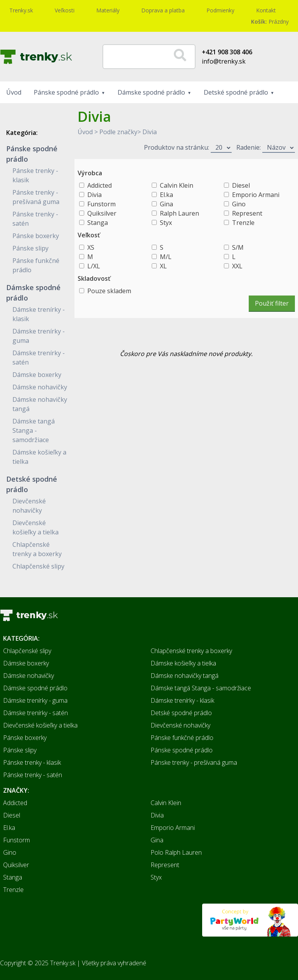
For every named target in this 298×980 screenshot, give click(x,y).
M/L (166, 257)
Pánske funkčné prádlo (182, 738)
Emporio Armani (256, 195)
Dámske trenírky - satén (36, 713)
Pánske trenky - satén (33, 775)
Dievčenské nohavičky (180, 725)
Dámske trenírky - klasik (182, 700)
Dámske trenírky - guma (35, 700)
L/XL (94, 266)
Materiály (108, 10)
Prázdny (270, 22)
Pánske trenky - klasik (32, 762)
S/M (238, 247)
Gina (166, 204)
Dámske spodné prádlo (151, 92)
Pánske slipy (30, 248)
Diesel (241, 185)
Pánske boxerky (36, 236)
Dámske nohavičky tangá (185, 676)
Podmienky (220, 10)
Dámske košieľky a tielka (183, 663)
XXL (237, 266)
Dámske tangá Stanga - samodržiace (34, 430)
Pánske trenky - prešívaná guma (194, 762)
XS (91, 247)
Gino (239, 204)
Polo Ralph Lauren (176, 852)
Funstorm (101, 204)
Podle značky (118, 132)
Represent (247, 213)
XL (163, 266)
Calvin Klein (177, 185)
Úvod (14, 92)
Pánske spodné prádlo (66, 92)
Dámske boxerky (37, 375)
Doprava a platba (163, 10)
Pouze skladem (109, 291)
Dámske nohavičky (40, 387)
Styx (166, 223)
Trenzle (243, 223)
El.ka (166, 195)
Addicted (100, 185)
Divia (150, 132)
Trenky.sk (21, 10)
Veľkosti (65, 10)
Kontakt (266, 10)
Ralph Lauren (179, 213)
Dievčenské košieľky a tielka (40, 725)
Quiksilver (102, 213)
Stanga (98, 223)
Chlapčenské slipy (38, 566)
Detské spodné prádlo (236, 92)
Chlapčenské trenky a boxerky (191, 651)
